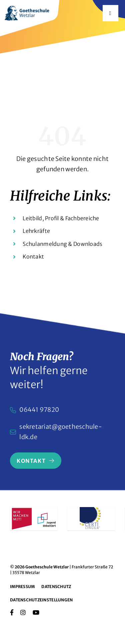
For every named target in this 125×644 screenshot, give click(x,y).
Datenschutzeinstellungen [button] (41, 600)
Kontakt (33, 257)
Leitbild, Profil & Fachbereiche (61, 218)
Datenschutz (56, 587)
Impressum (22, 587)
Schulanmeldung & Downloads (62, 244)
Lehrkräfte (36, 231)
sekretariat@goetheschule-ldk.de (61, 432)
